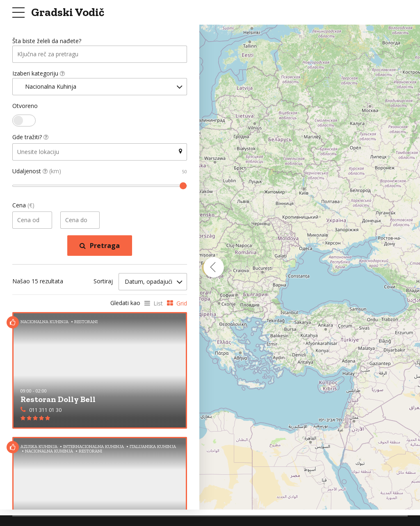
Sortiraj (103, 282)
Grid (182, 304)
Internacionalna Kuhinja (94, 447)
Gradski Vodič (68, 12)
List (158, 304)
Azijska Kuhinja (39, 447)
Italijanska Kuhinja (153, 447)
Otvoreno (25, 107)
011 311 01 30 (45, 410)
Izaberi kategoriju (39, 74)
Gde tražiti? (30, 138)
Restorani (86, 322)
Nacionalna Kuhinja (45, 322)
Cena (23, 206)
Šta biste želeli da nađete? (47, 41)
